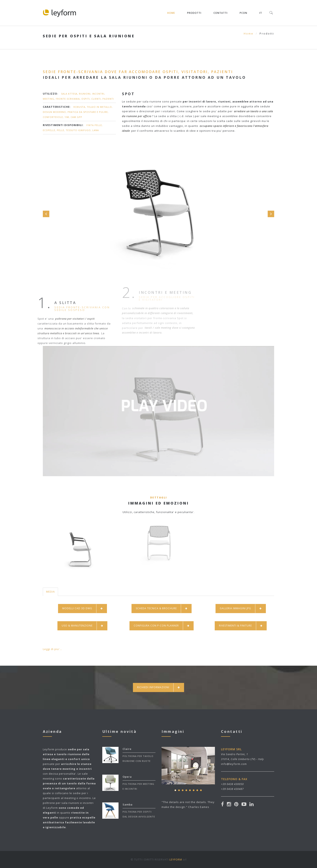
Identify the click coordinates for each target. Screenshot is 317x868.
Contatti (220, 13)
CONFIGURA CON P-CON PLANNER (162, 626)
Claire (127, 749)
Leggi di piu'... (52, 649)
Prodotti (194, 13)
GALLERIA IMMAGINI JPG (241, 609)
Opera (127, 777)
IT (261, 13)
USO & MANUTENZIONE (82, 626)
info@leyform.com (234, 764)
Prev (46, 214)
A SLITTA (52, 303)
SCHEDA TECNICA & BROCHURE (162, 609)
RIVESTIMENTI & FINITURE (241, 626)
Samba (128, 804)
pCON (243, 13)
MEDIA (50, 592)
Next (271, 214)
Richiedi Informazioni (158, 687)
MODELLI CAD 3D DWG (82, 609)
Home (171, 13)
